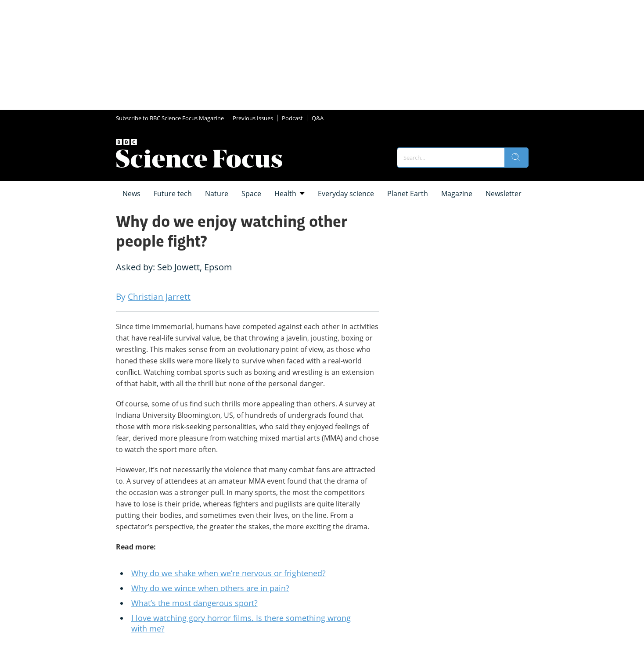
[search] (516, 158)
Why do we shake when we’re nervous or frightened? (228, 573)
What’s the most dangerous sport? (194, 603)
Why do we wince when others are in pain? (210, 588)
